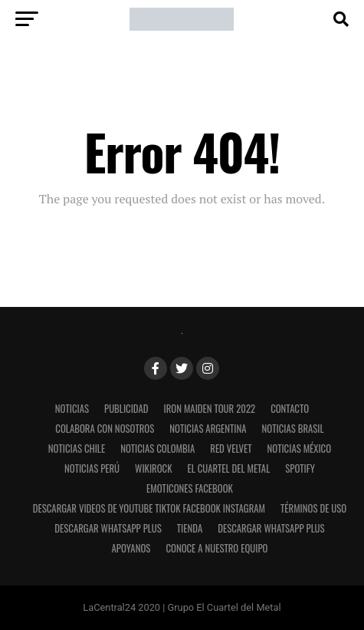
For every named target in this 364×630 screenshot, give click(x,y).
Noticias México (300, 449)
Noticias (72, 409)
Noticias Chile (77, 449)
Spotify (300, 468)
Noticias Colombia (157, 449)
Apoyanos (131, 548)
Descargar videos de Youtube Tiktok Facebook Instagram (149, 508)
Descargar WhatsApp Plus (108, 528)
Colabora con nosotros (105, 429)
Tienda (190, 528)
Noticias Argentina (208, 429)
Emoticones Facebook (190, 488)
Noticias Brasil (293, 429)
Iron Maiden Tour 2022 (210, 409)
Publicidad (126, 409)
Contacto (290, 409)
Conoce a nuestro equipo (216, 548)
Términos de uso (313, 508)
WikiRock (153, 468)
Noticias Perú (92, 468)
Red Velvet (231, 449)
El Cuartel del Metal (228, 468)
